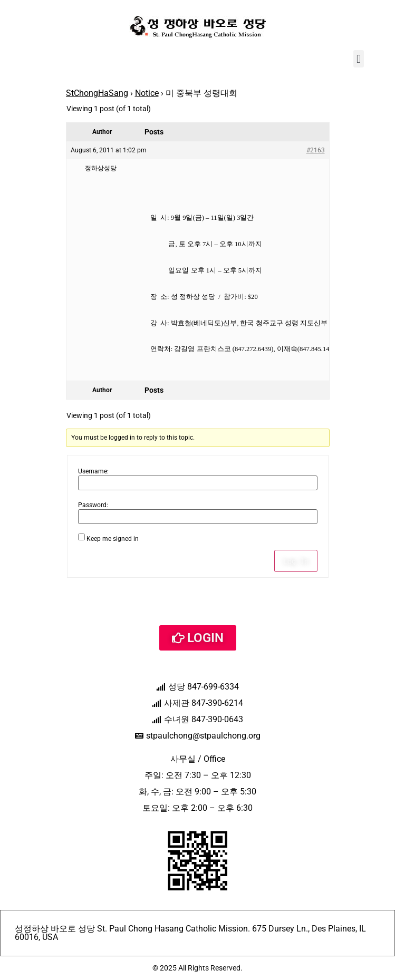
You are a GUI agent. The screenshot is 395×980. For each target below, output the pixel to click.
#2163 (316, 150)
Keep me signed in (113, 539)
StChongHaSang (97, 93)
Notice (147, 93)
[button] (358, 59)
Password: (93, 505)
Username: (93, 471)
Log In (296, 561)
